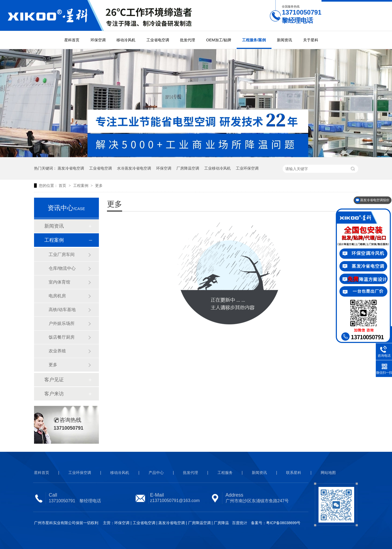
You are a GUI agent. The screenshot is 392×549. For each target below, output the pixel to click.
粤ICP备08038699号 (283, 523)
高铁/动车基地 (62, 310)
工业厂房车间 (62, 255)
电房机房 (57, 296)
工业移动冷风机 (217, 168)
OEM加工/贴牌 (219, 40)
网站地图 (328, 473)
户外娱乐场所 (62, 323)
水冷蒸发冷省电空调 (134, 168)
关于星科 (311, 40)
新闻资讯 (284, 40)
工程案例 (81, 186)
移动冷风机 (126, 40)
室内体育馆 (59, 282)
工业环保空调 (247, 168)
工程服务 (225, 473)
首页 (63, 186)
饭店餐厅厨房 (62, 337)
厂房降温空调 (188, 168)
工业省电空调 (158, 40)
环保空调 (98, 40)
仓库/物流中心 (62, 268)
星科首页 (72, 40)
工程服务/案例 (254, 40)
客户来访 (54, 394)
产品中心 (156, 473)
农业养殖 (57, 351)
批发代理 (187, 40)
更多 (99, 186)
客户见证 (54, 380)
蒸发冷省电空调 (71, 168)
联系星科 (294, 473)
